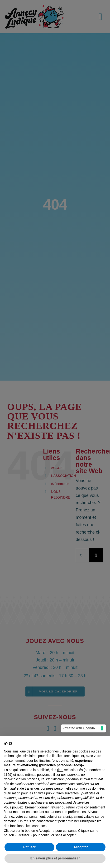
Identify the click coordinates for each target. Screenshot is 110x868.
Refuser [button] (29, 847)
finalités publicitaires (49, 793)
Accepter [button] (81, 847)
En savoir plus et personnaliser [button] (55, 858)
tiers (60, 770)
